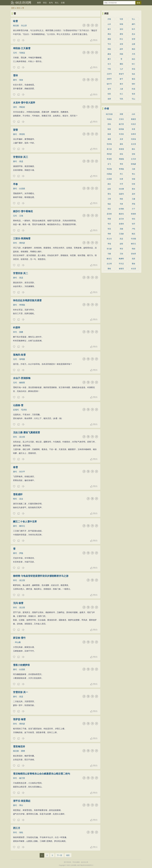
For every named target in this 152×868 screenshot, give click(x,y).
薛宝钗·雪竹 (19, 638)
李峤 (109, 234)
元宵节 (109, 74)
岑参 (121, 204)
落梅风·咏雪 (19, 355)
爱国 (109, 39)
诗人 (57, 3)
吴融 (121, 229)
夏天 (109, 59)
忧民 (109, 94)
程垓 (121, 154)
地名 (133, 74)
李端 (109, 244)
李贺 (121, 249)
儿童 (121, 89)
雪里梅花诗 (19, 747)
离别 (109, 34)
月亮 (133, 54)
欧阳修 (121, 129)
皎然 (109, 189)
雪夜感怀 (18, 494)
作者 (107, 109)
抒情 (109, 19)
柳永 (133, 149)
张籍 (133, 179)
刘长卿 (121, 189)
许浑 (121, 184)
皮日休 (121, 219)
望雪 (15, 130)
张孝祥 (133, 134)
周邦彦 (22, 243)
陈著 (109, 134)
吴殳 (21, 499)
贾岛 (109, 194)
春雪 (15, 467)
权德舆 (133, 214)
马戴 (109, 254)
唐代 (15, 80)
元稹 (133, 169)
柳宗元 (22, 526)
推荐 (39, 3)
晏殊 (121, 144)
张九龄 (109, 249)
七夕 (121, 69)
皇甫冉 (121, 224)
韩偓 (109, 219)
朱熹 (133, 129)
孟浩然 (109, 214)
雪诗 (15, 75)
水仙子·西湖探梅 (22, 378)
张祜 (133, 219)
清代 (15, 107)
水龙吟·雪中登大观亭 (24, 103)
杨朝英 (22, 383)
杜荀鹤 (121, 209)
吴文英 (22, 437)
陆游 (109, 129)
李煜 (121, 164)
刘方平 (22, 472)
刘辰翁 (133, 139)
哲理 (133, 39)
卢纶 (133, 229)
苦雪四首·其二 (21, 273)
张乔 (133, 224)
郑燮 (121, 114)
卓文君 (133, 269)
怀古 (121, 39)
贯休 (133, 189)
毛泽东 (24, 410)
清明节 (109, 79)
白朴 (133, 114)
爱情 (121, 34)
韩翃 (133, 249)
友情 (121, 44)
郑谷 (109, 209)
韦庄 (109, 224)
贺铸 (133, 154)
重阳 (121, 64)
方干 (133, 209)
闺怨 (109, 49)
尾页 (68, 855)
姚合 (109, 184)
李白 (21, 805)
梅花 (133, 49)
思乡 (133, 34)
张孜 (21, 80)
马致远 (22, 53)
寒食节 (121, 74)
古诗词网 (73, 865)
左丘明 (109, 264)
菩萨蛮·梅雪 (19, 719)
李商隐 (22, 305)
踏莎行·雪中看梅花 (23, 211)
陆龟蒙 (133, 164)
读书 (109, 89)
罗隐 (21, 553)
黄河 (121, 84)
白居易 (22, 189)
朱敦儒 (121, 149)
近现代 (16, 410)
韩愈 (121, 199)
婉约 (133, 24)
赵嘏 (121, 244)
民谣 (133, 89)
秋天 (133, 29)
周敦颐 (121, 159)
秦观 (109, 139)
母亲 (133, 94)
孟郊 (133, 194)
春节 (121, 79)
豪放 (109, 54)
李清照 (109, 159)
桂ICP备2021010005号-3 (85, 865)
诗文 (45, 3)
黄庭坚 (133, 119)
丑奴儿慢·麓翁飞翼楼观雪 (26, 432)
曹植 (109, 269)
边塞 (133, 44)
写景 (121, 19)
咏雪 (15, 21)
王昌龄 (121, 234)
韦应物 (109, 169)
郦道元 (109, 259)
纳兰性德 (109, 114)
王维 (109, 199)
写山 (133, 99)
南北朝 (16, 26)
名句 (51, 3)
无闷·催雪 (18, 603)
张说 (109, 229)
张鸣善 (22, 359)
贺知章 (133, 254)
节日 (109, 44)
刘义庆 (24, 26)
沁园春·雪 (18, 405)
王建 (133, 199)
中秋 (109, 69)
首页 (13, 8)
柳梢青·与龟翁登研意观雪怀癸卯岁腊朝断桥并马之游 (41, 576)
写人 (133, 19)
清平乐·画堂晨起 (22, 801)
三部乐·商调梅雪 (22, 238)
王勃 (121, 254)
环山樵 (18, 642)
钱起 (109, 204)
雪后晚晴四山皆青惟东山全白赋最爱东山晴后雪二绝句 (42, 774)
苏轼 (109, 124)
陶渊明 (121, 259)
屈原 (133, 259)
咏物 (121, 24)
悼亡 (133, 64)
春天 (109, 29)
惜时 (133, 84)
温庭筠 (121, 194)
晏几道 (109, 149)
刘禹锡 (109, 174)
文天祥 (133, 159)
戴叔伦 (121, 214)
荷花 (133, 69)
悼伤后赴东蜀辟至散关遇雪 (27, 300)
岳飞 (109, 164)
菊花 (133, 79)
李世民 (22, 134)
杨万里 (22, 778)
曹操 (133, 264)
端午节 (109, 84)
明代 (15, 499)
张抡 (21, 832)
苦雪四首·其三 (21, 157)
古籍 (63, 3)
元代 (15, 53)
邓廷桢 (22, 107)
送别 (121, 29)
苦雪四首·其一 (21, 692)
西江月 (17, 828)
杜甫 (121, 179)
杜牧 (133, 184)
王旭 (21, 216)
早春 (15, 184)
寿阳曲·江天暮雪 (22, 48)
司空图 (133, 239)
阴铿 (23, 751)
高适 (21, 161)
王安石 (121, 119)
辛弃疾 (121, 134)
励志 (133, 59)
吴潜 (121, 139)
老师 (109, 99)
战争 (121, 49)
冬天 (109, 64)
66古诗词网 (23, 3)
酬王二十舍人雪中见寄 (25, 522)
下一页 (59, 855)
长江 (121, 94)
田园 (121, 54)
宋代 (15, 243)
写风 (121, 99)
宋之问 (109, 239)
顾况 (133, 234)
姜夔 (21, 332)
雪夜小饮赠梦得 (21, 665)
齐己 (121, 174)
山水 (109, 24)
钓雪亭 (17, 328)
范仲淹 (109, 144)
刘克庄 (133, 124)
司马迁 (121, 264)
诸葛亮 (121, 269)
